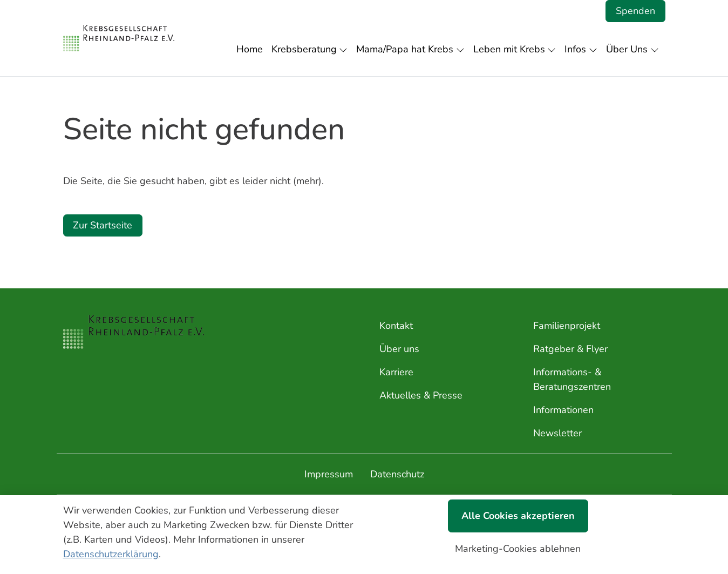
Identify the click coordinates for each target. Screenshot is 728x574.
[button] (252, 49)
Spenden (635, 11)
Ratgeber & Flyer (570, 349)
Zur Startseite (103, 225)
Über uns (399, 349)
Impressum (329, 474)
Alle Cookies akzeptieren (518, 516)
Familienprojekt (567, 326)
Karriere (396, 372)
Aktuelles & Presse (421, 395)
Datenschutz (397, 474)
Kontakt (396, 326)
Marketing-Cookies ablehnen (518, 549)
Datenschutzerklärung (111, 554)
